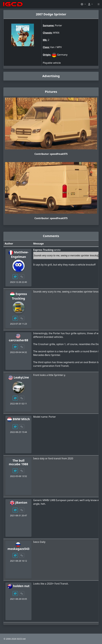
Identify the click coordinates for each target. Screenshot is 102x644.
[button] (83, 4)
